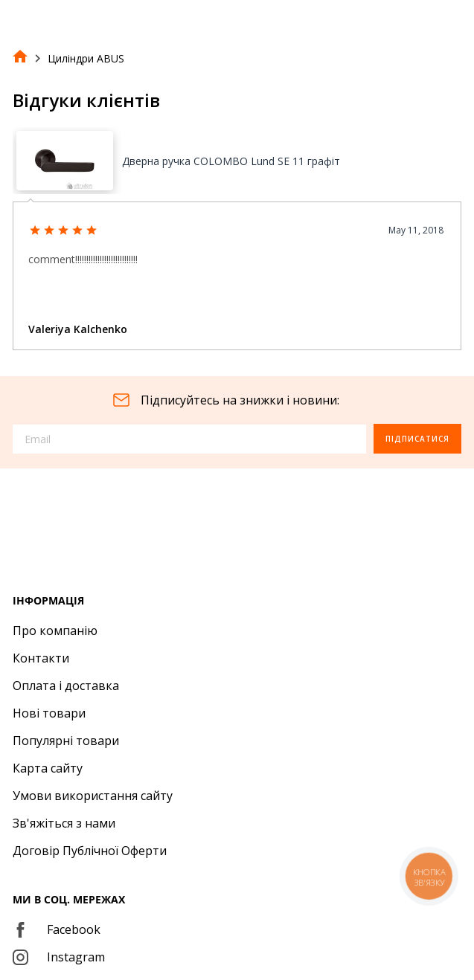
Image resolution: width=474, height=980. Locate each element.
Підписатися (417, 439)
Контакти (41, 658)
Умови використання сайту (93, 796)
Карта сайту (48, 768)
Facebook (57, 929)
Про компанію (55, 631)
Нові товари (49, 713)
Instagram (59, 957)
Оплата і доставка (66, 686)
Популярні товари (66, 741)
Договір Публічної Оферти (90, 851)
